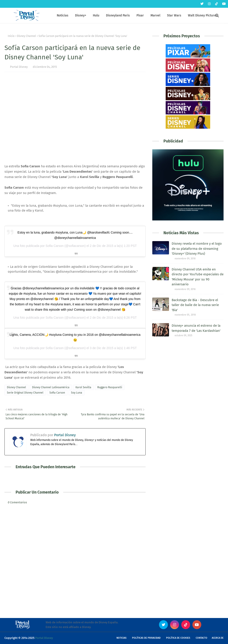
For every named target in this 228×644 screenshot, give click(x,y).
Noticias (121, 638)
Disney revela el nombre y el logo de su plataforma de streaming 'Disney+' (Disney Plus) (197, 249)
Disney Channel (26, 36)
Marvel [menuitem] (155, 15)
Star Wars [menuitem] (174, 15)
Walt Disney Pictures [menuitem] (203, 15)
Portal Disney (19, 67)
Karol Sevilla (83, 387)
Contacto (202, 638)
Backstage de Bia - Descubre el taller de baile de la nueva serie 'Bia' (195, 305)
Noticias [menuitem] (63, 15)
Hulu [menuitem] (96, 15)
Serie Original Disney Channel (25, 393)
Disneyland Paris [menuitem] (118, 15)
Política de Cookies (178, 638)
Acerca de (218, 638)
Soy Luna (77, 393)
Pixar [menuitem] (140, 15)
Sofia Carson (57, 393)
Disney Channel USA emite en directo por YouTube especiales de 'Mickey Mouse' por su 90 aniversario (198, 277)
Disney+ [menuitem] (81, 15)
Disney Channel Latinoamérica (51, 387)
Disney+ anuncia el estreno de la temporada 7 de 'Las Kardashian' (196, 328)
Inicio (11, 36)
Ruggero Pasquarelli (110, 387)
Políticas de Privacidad (146, 638)
